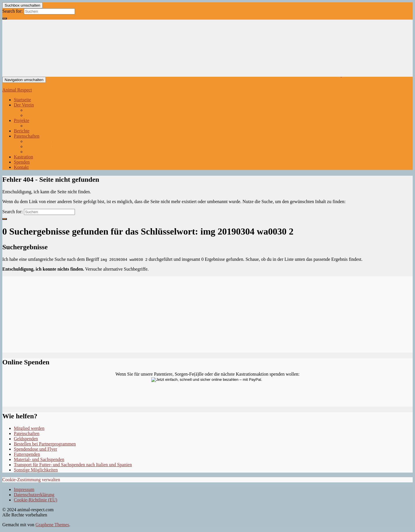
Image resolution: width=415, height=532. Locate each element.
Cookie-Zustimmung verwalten (31, 480)
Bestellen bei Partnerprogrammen (45, 444)
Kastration (23, 157)
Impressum (24, 489)
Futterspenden (27, 454)
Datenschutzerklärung (34, 495)
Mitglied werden (29, 428)
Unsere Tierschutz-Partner (50, 126)
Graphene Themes (52, 525)
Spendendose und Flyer (35, 449)
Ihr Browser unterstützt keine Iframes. (207, 314)
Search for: (13, 11)
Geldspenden (26, 439)
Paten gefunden (40, 152)
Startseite (22, 100)
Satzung (33, 115)
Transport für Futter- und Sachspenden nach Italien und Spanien (73, 465)
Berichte (22, 131)
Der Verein (24, 105)
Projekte (21, 120)
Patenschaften (27, 136)
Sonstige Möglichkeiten (36, 470)
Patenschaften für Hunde (48, 141)
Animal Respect (17, 90)
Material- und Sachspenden (39, 459)
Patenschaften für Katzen (49, 146)
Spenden (22, 162)
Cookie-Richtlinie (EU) (36, 500)
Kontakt (21, 167)
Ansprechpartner (41, 110)
